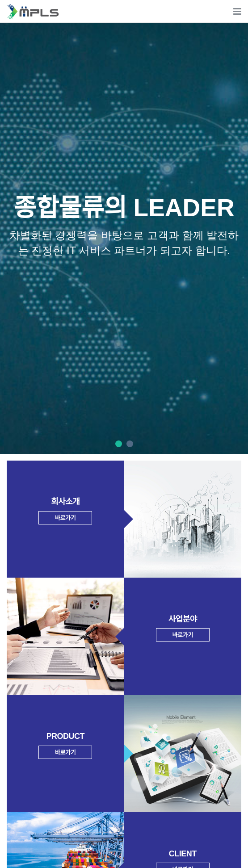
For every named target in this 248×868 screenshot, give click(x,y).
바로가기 (65, 518)
